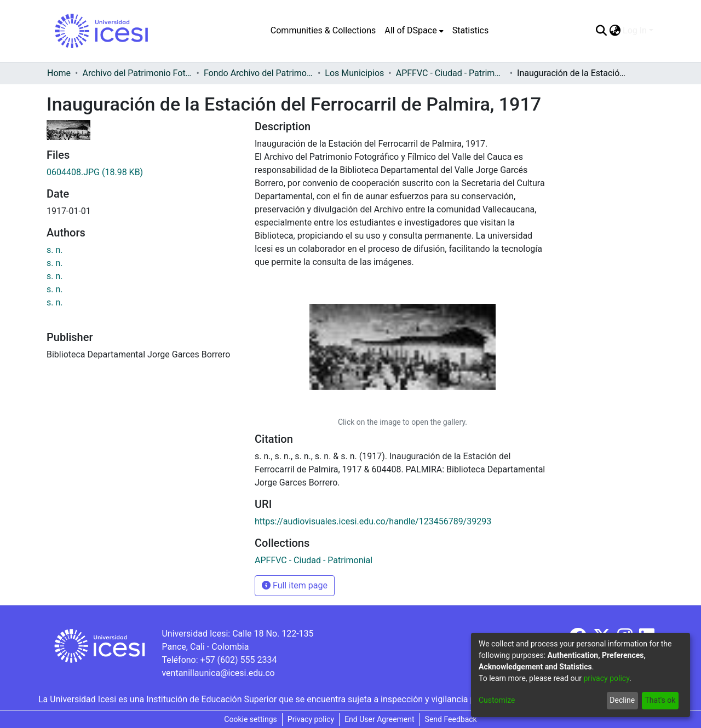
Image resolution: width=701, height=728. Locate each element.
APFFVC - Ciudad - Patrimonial (451, 73)
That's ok (660, 700)
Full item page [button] (295, 585)
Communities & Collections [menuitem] (323, 30)
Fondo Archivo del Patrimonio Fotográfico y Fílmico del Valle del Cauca (258, 73)
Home (59, 73)
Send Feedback (451, 719)
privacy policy (606, 678)
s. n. (55, 250)
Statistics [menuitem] (471, 30)
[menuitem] (414, 31)
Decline (622, 700)
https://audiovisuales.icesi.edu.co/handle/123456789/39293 (373, 521)
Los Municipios (354, 73)
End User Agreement (379, 719)
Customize (497, 700)
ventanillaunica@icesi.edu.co (218, 673)
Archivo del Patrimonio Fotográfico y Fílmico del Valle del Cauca (137, 73)
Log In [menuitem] (635, 30)
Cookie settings (251, 719)
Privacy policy (311, 719)
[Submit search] (601, 31)
